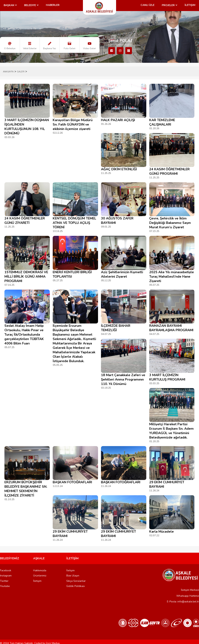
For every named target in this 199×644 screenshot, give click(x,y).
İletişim (190, 5)
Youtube (5, 586)
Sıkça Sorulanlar (76, 581)
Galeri (21, 72)
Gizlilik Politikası (76, 586)
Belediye (30, 5)
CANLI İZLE (147, 5)
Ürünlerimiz (40, 576)
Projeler (168, 5)
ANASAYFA (8, 72)
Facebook (6, 570)
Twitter (4, 581)
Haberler (53, 5)
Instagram (6, 576)
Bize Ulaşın (73, 576)
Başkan (9, 5)
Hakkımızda (40, 570)
